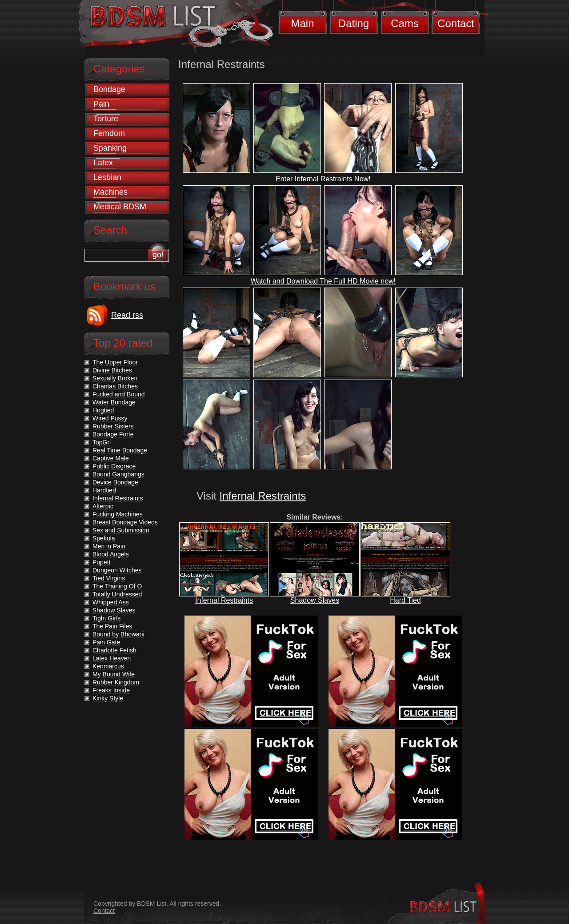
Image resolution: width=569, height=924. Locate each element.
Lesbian (107, 177)
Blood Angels (111, 554)
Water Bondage (114, 402)
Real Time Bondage (120, 450)
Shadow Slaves (315, 600)
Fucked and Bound (119, 394)
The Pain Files (112, 626)
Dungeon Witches (117, 570)
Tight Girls (106, 618)
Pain (101, 104)
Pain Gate (106, 642)
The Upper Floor (115, 362)
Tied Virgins (109, 578)
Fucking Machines (118, 514)
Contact (456, 23)
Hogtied (103, 410)
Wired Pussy (110, 418)
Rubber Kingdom (116, 682)
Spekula (104, 538)
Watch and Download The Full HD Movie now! (323, 281)
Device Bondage (115, 482)
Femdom (109, 133)
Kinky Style (108, 698)
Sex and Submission (121, 530)
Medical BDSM (120, 207)
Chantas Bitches (115, 386)
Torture (106, 119)
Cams (405, 23)
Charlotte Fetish (114, 650)
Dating (354, 23)
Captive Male (111, 458)
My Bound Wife (114, 674)
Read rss (127, 315)
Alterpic (103, 506)
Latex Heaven (112, 658)
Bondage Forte (113, 434)
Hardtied (104, 490)
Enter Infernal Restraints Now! (323, 179)
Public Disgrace (114, 466)
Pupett (101, 562)
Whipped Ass (111, 602)
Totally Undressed (117, 594)
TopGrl (102, 442)
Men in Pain (109, 546)
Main (302, 23)
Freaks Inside (111, 690)
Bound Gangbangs (118, 474)
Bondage (109, 89)
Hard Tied (405, 600)
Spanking (110, 148)
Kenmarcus (108, 666)
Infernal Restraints (263, 496)
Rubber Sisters (113, 426)
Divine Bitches (112, 370)
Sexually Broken (115, 378)
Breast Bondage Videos (125, 522)
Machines (110, 192)
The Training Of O (117, 586)
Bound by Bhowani (118, 634)
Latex (103, 163)
